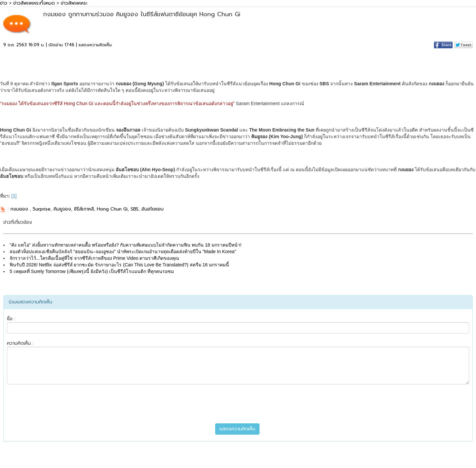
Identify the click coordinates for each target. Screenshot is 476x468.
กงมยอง (20, 209)
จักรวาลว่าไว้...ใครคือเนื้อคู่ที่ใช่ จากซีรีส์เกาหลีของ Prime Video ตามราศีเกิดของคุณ (94, 258)
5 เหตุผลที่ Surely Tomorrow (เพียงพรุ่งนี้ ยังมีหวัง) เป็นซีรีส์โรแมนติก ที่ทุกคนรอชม (92, 271)
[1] (14, 196)
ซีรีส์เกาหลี (84, 209)
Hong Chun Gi (112, 209)
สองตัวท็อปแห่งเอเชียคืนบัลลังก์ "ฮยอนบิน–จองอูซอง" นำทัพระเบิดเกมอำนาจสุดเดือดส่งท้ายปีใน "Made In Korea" (123, 252)
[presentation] (238, 404)
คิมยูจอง (62, 209)
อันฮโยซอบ (153, 209)
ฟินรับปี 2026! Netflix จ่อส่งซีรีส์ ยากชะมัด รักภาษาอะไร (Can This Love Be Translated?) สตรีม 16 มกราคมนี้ (119, 265)
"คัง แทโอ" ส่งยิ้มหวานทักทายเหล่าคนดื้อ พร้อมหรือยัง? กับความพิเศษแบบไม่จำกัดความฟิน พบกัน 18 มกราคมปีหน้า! (125, 245)
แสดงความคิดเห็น (95, 45)
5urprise (42, 209)
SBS (135, 209)
